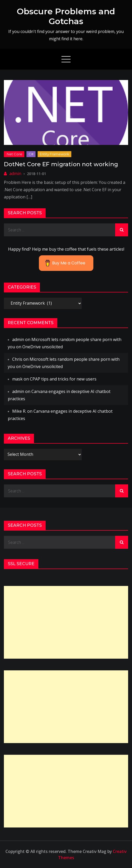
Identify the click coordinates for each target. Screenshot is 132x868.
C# (31, 154)
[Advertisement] (66, 622)
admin (15, 173)
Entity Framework (54, 154)
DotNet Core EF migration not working (61, 164)
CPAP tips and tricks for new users (63, 379)
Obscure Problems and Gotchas (66, 16)
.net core (14, 154)
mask (17, 379)
